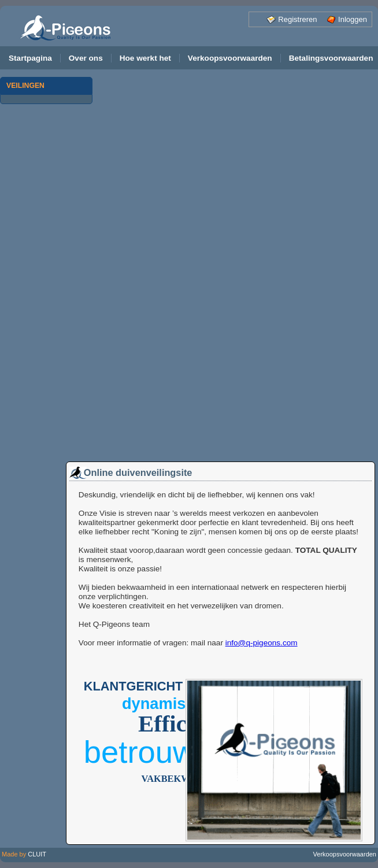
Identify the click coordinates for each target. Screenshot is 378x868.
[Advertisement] (46, 286)
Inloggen (353, 19)
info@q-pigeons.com (262, 643)
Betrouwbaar (171, 752)
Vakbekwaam (177, 779)
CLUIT (37, 854)
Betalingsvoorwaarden (331, 58)
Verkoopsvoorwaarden (230, 58)
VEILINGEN (25, 86)
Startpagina (30, 58)
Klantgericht (134, 686)
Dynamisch (163, 703)
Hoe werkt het (145, 58)
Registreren (297, 19)
